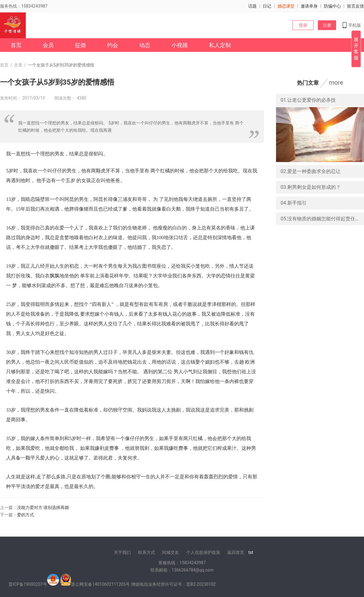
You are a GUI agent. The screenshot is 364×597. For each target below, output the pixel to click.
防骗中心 (332, 6)
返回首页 (236, 552)
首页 (16, 45)
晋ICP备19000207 (26, 584)
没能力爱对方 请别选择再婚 (43, 507)
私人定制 (220, 45)
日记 (267, 6)
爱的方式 (25, 515)
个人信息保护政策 (203, 552)
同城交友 (170, 552)
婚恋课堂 (286, 6)
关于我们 (122, 552)
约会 (113, 45)
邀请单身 (309, 6)
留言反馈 (356, 6)
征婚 (80, 45)
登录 (303, 25)
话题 (252, 6)
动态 (145, 45)
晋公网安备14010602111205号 (100, 584)
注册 (327, 25)
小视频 (180, 45)
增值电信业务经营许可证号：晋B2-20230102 (173, 584)
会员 (48, 45)
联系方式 (147, 552)
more (336, 83)
